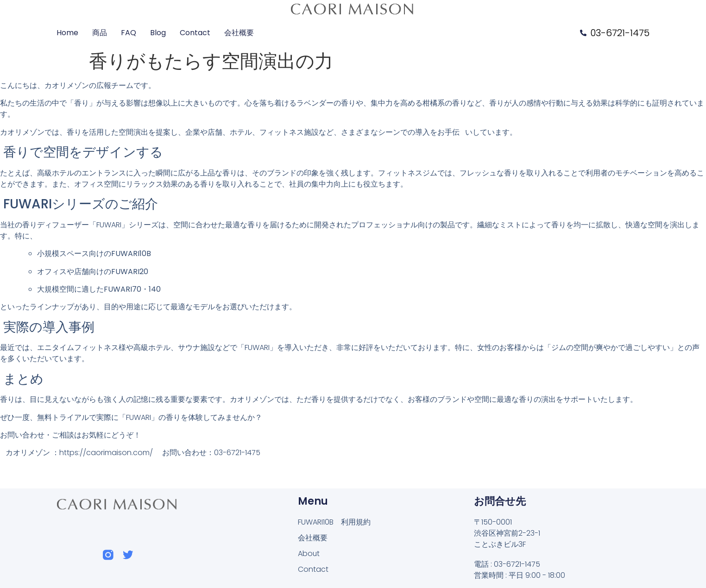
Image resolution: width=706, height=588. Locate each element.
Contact (195, 33)
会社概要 (239, 33)
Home (67, 33)
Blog (158, 33)
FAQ (129, 33)
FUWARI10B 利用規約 (334, 522)
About (309, 554)
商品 (100, 33)
